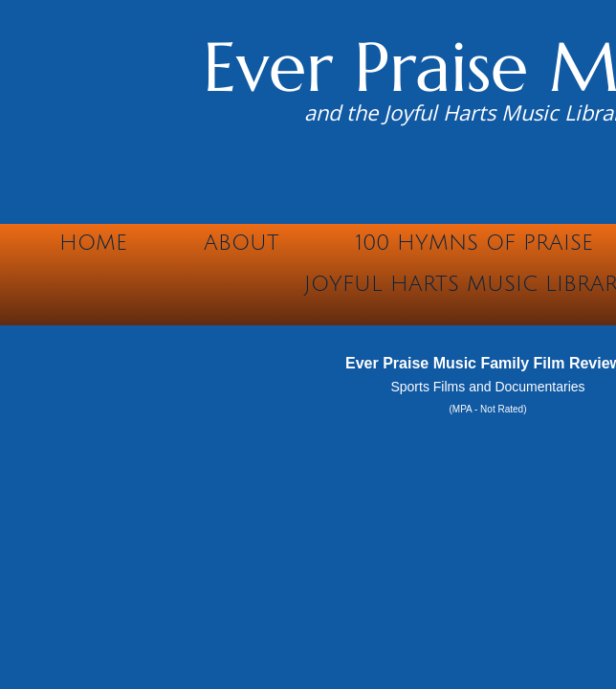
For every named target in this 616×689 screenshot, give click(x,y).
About (242, 243)
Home (93, 243)
